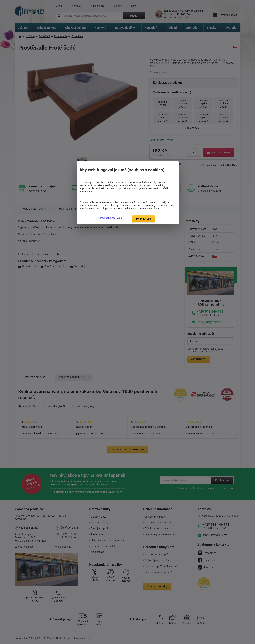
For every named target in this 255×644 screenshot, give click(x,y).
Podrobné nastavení (111, 218)
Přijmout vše (144, 219)
